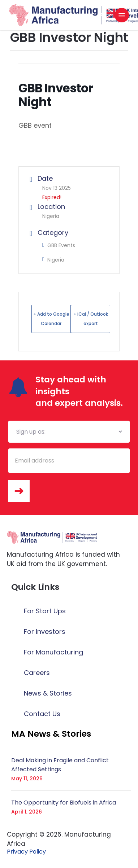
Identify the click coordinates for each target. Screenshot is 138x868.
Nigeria (53, 260)
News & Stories (48, 693)
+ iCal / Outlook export (91, 319)
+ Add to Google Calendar (51, 319)
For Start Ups (45, 611)
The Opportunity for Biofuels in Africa (64, 803)
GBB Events (59, 245)
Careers (37, 673)
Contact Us (42, 714)
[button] (122, 15)
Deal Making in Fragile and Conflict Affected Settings (60, 765)
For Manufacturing (53, 652)
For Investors (45, 632)
